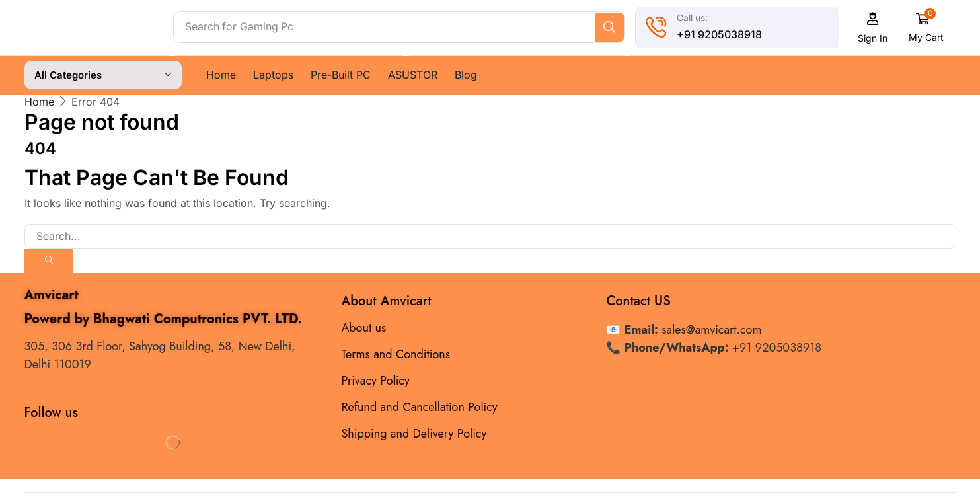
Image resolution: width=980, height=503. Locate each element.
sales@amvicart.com (711, 329)
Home (39, 101)
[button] (876, 27)
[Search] (612, 27)
